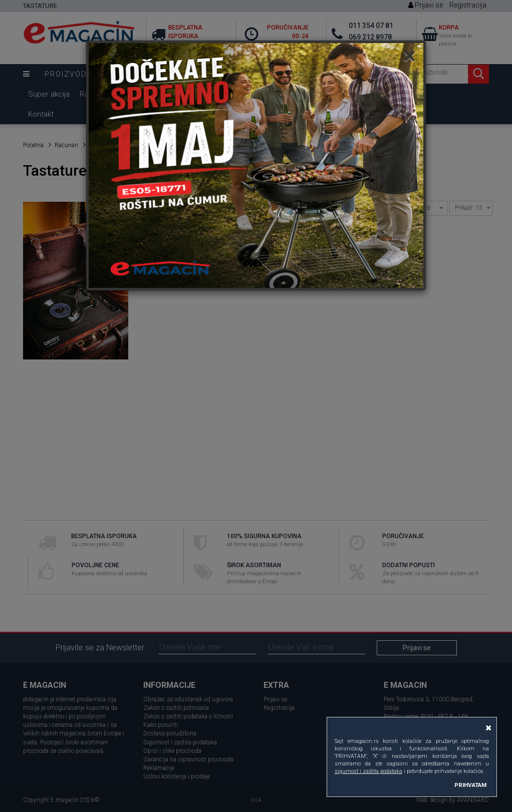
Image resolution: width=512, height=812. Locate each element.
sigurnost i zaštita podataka (368, 771)
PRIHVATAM (470, 785)
